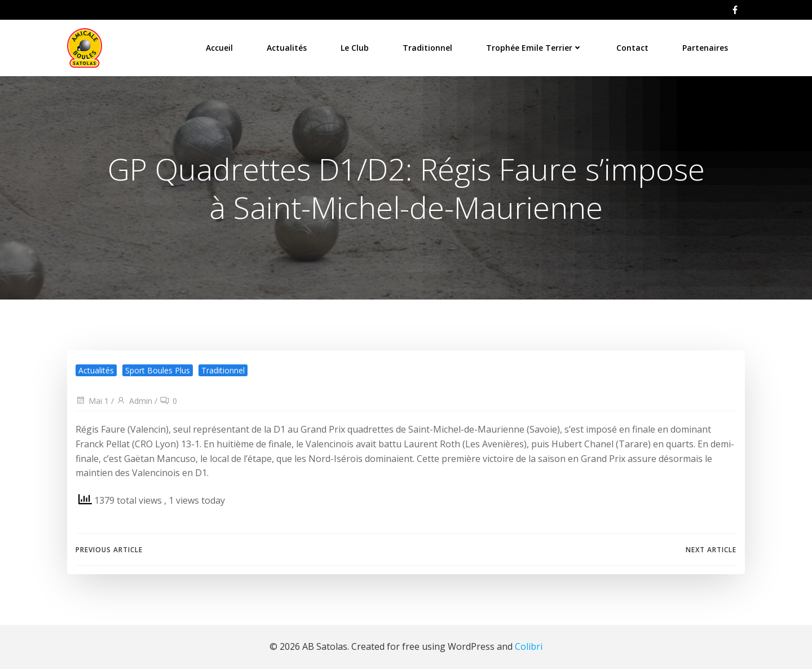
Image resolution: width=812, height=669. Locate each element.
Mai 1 (92, 401)
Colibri (529, 646)
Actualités (287, 48)
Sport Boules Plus (158, 370)
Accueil (219, 48)
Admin (134, 401)
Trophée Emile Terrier (534, 48)
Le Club (355, 48)
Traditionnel (427, 48)
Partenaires (705, 48)
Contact (632, 48)
